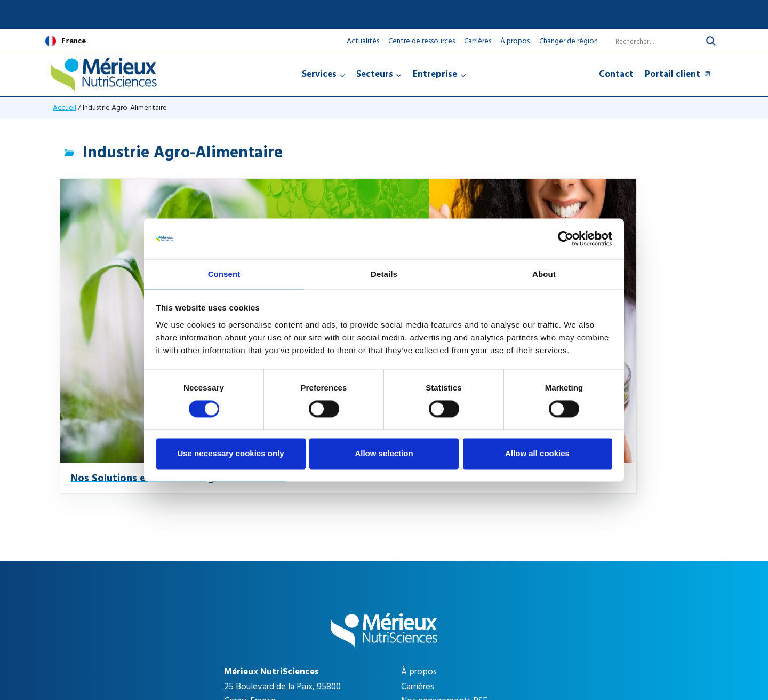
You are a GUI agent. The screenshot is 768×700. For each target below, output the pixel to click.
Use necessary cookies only (230, 454)
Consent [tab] (224, 273)
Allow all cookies (537, 454)
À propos (515, 41)
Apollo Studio (505, 635)
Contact (616, 74)
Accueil (65, 108)
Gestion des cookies (409, 654)
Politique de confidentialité (231, 654)
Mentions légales (326, 654)
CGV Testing (482, 654)
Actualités (363, 41)
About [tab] (544, 273)
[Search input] (651, 41)
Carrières (478, 41)
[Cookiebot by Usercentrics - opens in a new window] (566, 238)
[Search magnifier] (711, 41)
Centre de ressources (422, 41)
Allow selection (384, 454)
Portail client (678, 74)
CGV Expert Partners (551, 654)
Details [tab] (384, 273)
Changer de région (569, 41)
